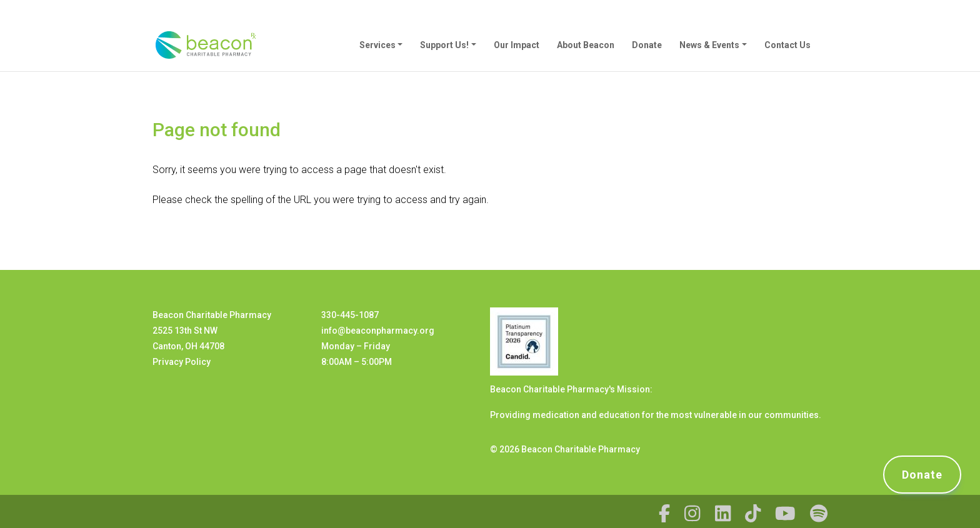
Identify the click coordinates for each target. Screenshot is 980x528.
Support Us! (444, 45)
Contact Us (787, 45)
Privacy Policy (182, 362)
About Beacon (586, 45)
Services (377, 45)
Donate (647, 45)
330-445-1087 (350, 315)
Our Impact (517, 45)
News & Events (709, 45)
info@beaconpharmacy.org (378, 331)
